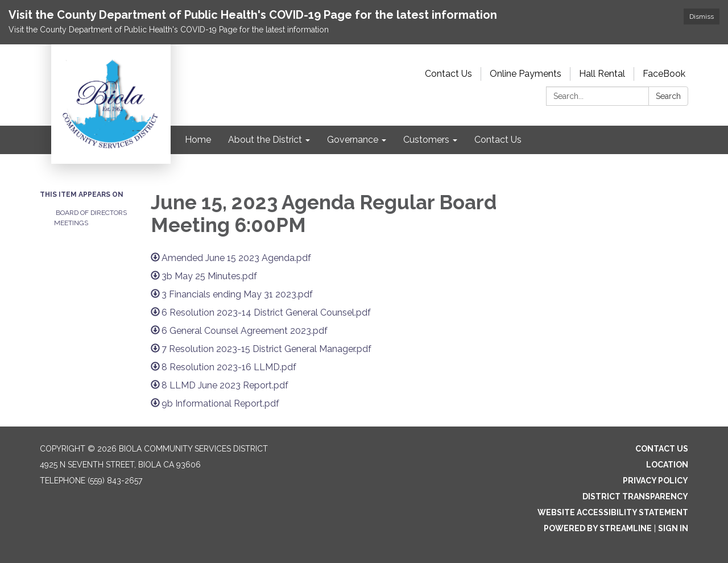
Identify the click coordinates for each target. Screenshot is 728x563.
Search (668, 96)
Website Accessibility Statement (613, 512)
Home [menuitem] (198, 140)
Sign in (673, 528)
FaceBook (664, 74)
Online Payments (526, 74)
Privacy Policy (655, 481)
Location (667, 465)
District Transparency (635, 496)
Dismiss (702, 16)
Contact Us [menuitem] (498, 140)
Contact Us (448, 74)
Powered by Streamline (598, 528)
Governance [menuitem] (353, 140)
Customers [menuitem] (426, 140)
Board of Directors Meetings (90, 218)
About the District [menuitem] (265, 140)
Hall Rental (602, 74)
